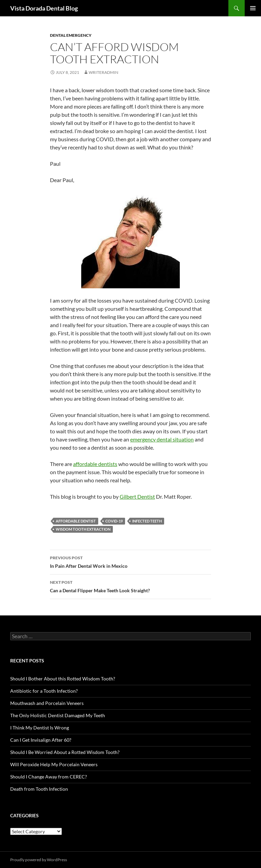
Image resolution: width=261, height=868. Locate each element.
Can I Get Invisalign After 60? (41, 740)
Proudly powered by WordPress (39, 860)
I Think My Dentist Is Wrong (40, 728)
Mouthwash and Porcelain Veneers (47, 703)
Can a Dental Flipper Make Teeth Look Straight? (130, 586)
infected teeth (147, 521)
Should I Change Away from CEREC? (49, 777)
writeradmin (103, 72)
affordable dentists (95, 464)
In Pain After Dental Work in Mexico (130, 561)
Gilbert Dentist (137, 496)
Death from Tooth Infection (39, 789)
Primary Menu (253, 8)
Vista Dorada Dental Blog (44, 8)
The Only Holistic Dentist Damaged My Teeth (58, 715)
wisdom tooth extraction (83, 529)
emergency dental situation (162, 439)
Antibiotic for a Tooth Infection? (44, 691)
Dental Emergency (71, 35)
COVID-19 (114, 521)
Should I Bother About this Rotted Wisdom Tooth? (63, 679)
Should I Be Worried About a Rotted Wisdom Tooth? (65, 752)
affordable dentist (76, 521)
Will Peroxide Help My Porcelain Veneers (54, 764)
